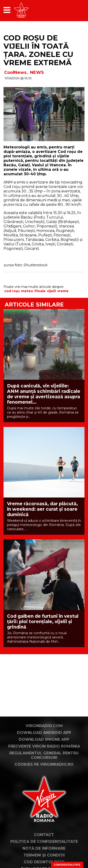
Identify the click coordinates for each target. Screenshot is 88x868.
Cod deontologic (44, 862)
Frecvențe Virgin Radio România (44, 746)
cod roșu (12, 291)
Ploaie (40, 291)
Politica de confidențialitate (44, 842)
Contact (44, 835)
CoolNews (15, 72)
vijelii (51, 291)
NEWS (37, 72)
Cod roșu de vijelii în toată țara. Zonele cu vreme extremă (38, 50)
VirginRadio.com (44, 726)
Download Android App (44, 733)
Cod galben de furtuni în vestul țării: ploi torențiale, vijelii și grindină (43, 622)
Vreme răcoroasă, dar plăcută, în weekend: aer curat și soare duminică (42, 509)
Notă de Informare (44, 848)
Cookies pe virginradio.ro (44, 764)
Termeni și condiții (44, 855)
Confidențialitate (67, 865)
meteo (27, 291)
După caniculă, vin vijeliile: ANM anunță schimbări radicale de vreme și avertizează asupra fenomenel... (44, 394)
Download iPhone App (44, 739)
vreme (63, 291)
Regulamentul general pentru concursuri (44, 755)
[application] (73, 10)
